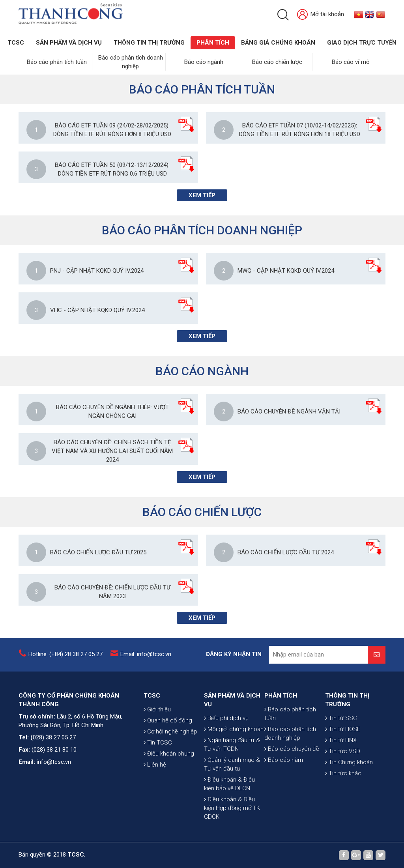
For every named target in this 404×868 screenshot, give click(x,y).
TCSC (16, 43)
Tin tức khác (343, 773)
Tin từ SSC (341, 718)
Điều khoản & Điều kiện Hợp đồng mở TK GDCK (232, 808)
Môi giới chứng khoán (234, 729)
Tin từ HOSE (343, 729)
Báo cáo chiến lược (277, 62)
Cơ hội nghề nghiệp (170, 731)
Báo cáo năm (284, 760)
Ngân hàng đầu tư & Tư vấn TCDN (232, 745)
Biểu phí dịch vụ (226, 718)
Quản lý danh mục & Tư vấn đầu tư (232, 764)
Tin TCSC (158, 743)
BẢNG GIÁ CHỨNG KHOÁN (278, 43)
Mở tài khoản (321, 15)
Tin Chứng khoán (349, 762)
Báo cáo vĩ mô (351, 62)
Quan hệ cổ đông (168, 720)
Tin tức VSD (343, 751)
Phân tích (213, 43)
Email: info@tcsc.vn (146, 654)
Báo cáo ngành (204, 62)
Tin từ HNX (341, 740)
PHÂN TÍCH (281, 696)
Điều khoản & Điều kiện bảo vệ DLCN (229, 784)
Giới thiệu (157, 709)
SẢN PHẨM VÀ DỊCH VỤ (69, 43)
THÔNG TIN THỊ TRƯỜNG (149, 43)
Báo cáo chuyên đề (292, 749)
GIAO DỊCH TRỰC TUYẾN (362, 43)
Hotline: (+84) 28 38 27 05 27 (65, 654)
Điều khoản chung (169, 754)
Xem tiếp (202, 195)
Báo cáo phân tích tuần (57, 62)
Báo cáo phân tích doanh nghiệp (290, 733)
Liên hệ (155, 765)
